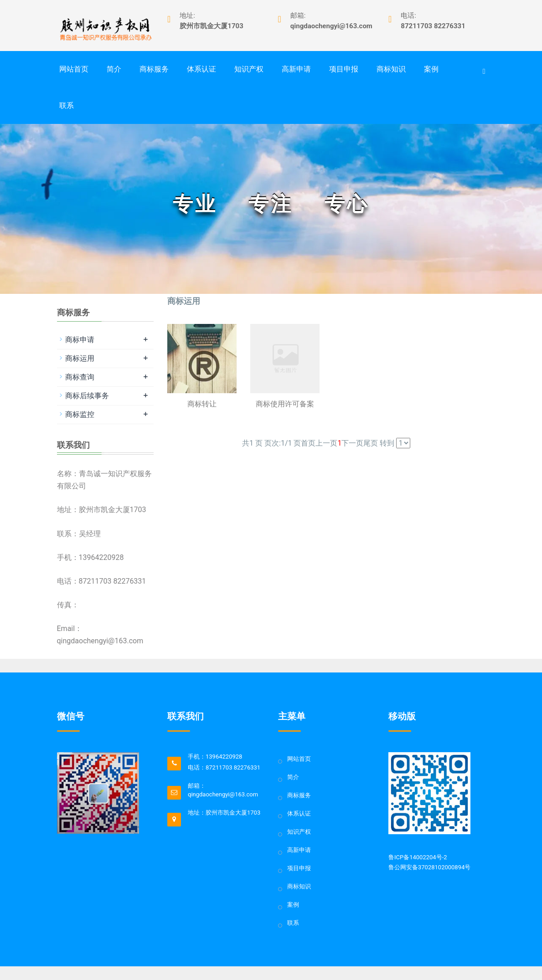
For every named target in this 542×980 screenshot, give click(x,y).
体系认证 (201, 69)
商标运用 (80, 358)
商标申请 (80, 340)
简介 (114, 69)
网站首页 (74, 69)
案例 (431, 69)
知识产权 (249, 69)
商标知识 (391, 69)
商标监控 (80, 414)
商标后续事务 (87, 396)
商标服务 (154, 69)
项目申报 (344, 69)
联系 (67, 105)
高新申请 (296, 69)
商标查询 (80, 377)
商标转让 (202, 404)
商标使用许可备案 (285, 404)
